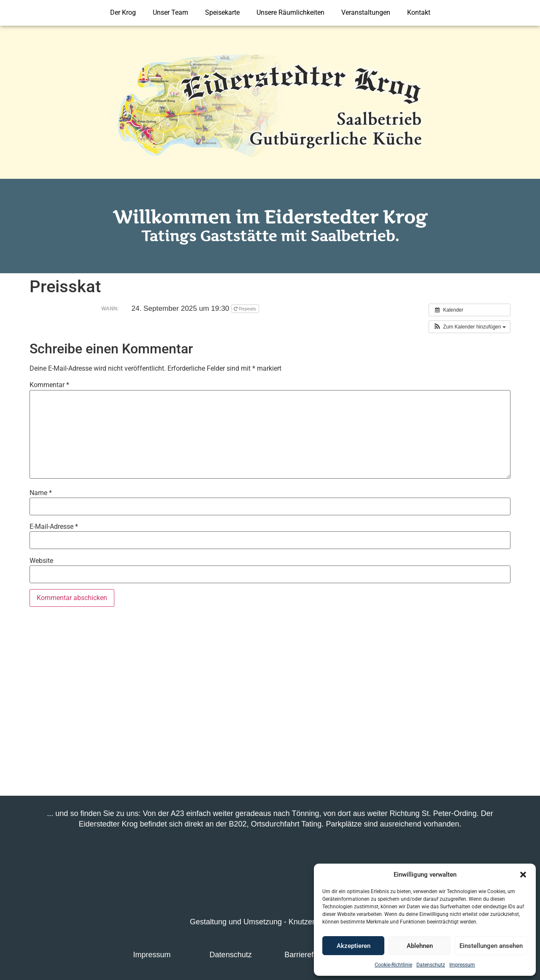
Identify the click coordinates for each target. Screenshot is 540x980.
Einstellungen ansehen (491, 946)
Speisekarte (222, 12)
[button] (523, 875)
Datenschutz (431, 965)
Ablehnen (420, 946)
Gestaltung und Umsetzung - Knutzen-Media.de (270, 922)
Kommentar (49, 385)
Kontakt (419, 12)
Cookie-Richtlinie (393, 965)
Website (41, 561)
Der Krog (123, 12)
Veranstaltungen (366, 12)
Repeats (246, 309)
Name (41, 493)
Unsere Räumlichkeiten (290, 12)
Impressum (462, 965)
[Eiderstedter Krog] (270, 704)
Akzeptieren (354, 946)
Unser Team (170, 12)
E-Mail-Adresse (54, 527)
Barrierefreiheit (309, 955)
